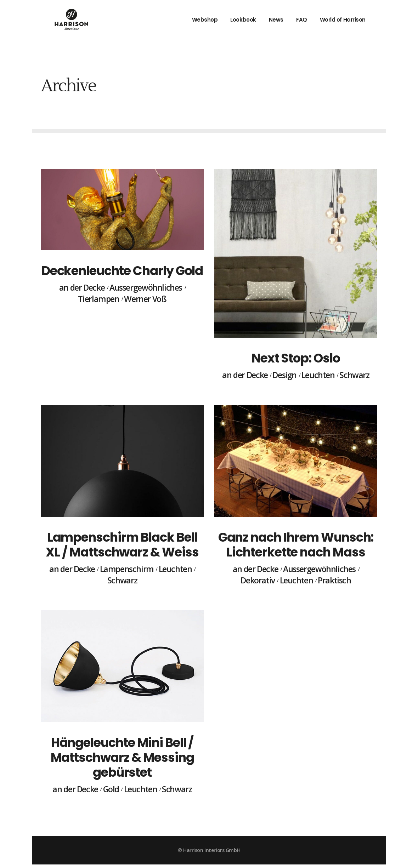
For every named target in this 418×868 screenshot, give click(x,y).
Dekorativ (258, 581)
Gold (111, 789)
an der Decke (82, 288)
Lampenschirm (127, 569)
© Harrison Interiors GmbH (209, 850)
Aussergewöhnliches (146, 288)
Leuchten (318, 375)
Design (284, 375)
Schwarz (354, 375)
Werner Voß (145, 299)
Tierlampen (98, 299)
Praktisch (334, 581)
